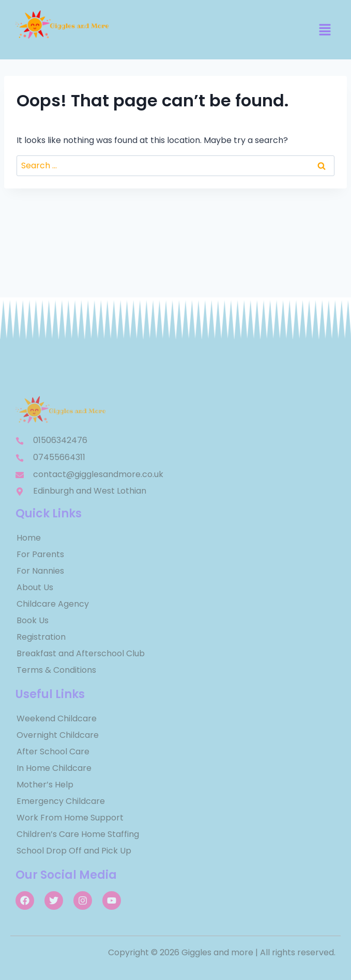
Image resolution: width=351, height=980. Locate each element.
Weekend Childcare (57, 718)
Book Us (33, 620)
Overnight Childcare (58, 735)
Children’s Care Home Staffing (78, 834)
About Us (35, 587)
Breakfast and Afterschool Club (81, 653)
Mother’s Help (45, 785)
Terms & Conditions (56, 670)
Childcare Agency (53, 604)
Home (29, 538)
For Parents (40, 554)
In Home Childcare (54, 768)
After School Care (53, 752)
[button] (325, 30)
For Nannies (40, 571)
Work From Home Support (70, 818)
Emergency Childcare (61, 801)
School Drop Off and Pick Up (74, 851)
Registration (41, 637)
